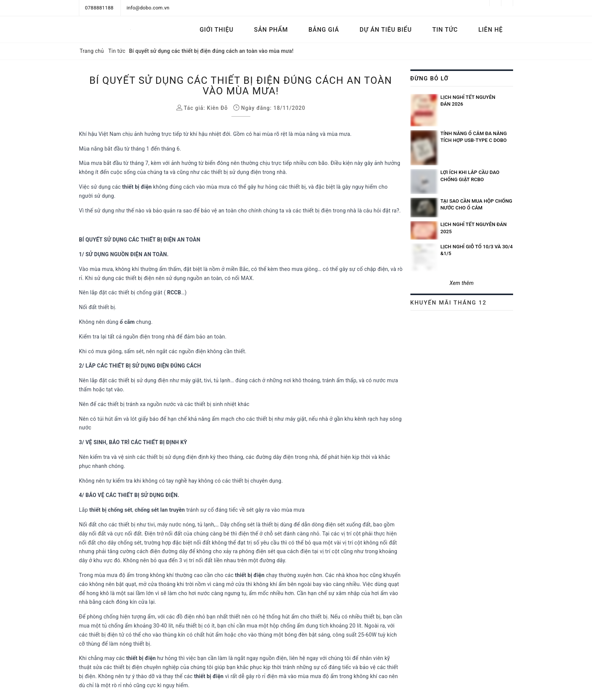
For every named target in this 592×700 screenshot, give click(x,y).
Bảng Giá (324, 30)
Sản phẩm (271, 30)
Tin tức (445, 30)
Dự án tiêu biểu (385, 30)
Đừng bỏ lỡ (430, 78)
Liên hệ (491, 30)
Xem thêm (462, 283)
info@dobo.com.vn (148, 8)
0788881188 (99, 8)
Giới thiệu (217, 30)
